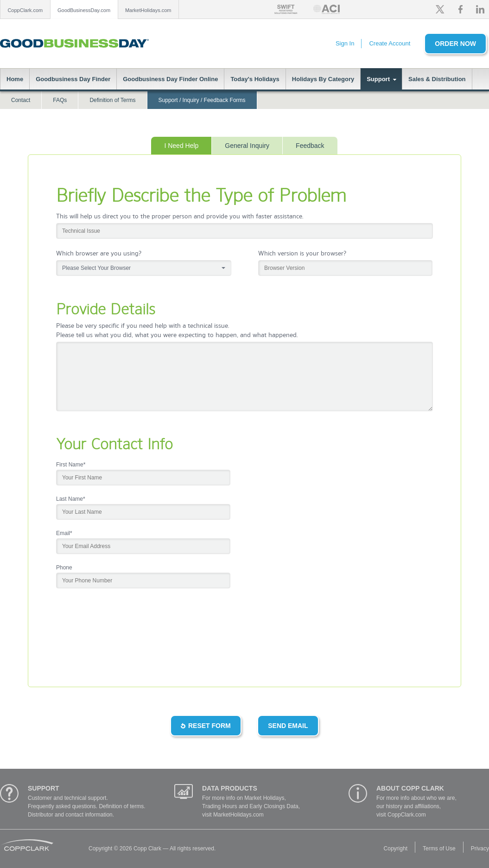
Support (378, 79)
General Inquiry (247, 146)
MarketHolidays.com (148, 10)
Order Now (455, 44)
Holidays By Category (323, 79)
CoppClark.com (25, 10)
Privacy (480, 849)
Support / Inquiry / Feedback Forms (202, 100)
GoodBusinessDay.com (84, 10)
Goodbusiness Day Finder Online (170, 79)
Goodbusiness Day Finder (73, 79)
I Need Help (181, 146)
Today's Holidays (255, 79)
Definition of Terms (112, 100)
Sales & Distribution (437, 79)
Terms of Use (439, 849)
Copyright (396, 849)
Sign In (345, 43)
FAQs (60, 100)
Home (15, 79)
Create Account (390, 43)
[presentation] (127, 641)
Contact (21, 100)
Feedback (310, 146)
